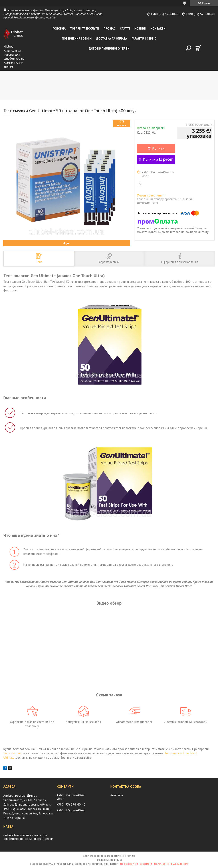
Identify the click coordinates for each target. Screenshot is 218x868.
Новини (140, 29)
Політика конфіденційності (171, 864)
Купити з (158, 159)
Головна (59, 29)
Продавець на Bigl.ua (109, 860)
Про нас (109, 29)
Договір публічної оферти (109, 49)
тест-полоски (12, 753)
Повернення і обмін (77, 39)
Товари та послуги (85, 29)
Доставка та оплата (112, 39)
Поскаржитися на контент (136, 864)
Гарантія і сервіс (144, 39)
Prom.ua (130, 856)
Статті (125, 29)
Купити (158, 148)
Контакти (158, 29)
